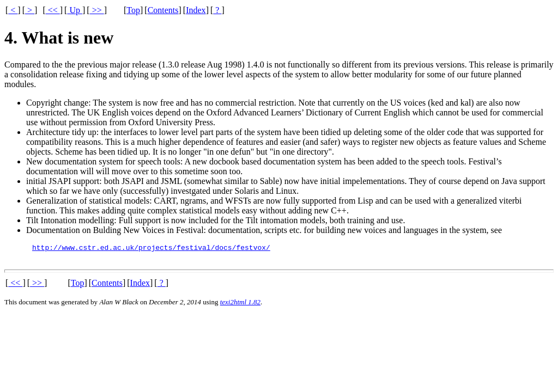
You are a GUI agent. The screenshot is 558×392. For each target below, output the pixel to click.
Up (75, 10)
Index (196, 10)
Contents (163, 10)
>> (97, 10)
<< (53, 10)
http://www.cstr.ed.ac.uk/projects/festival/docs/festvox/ (151, 249)
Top (133, 10)
